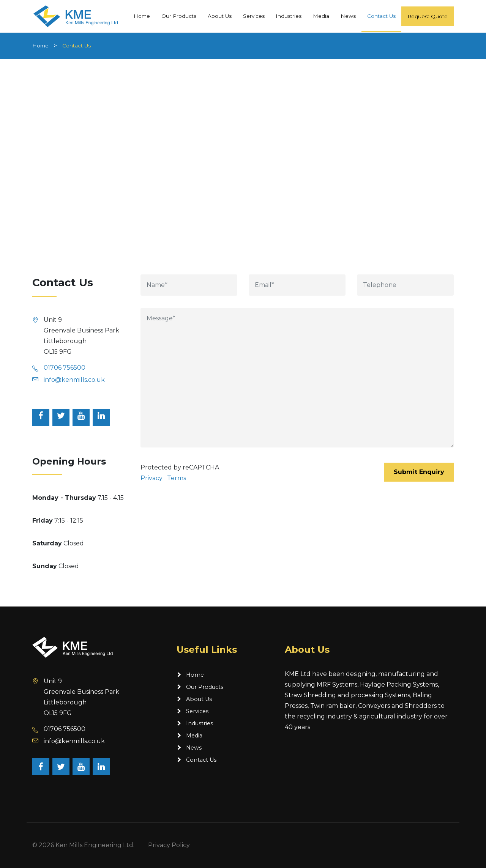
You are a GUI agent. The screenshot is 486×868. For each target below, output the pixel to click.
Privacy (151, 478)
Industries (289, 16)
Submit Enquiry (419, 472)
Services (254, 16)
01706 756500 (65, 368)
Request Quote (428, 16)
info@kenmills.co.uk (74, 380)
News (348, 16)
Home (142, 16)
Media (321, 16)
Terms (177, 478)
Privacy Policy (169, 845)
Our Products (179, 16)
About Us (220, 16)
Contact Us (381, 16)
